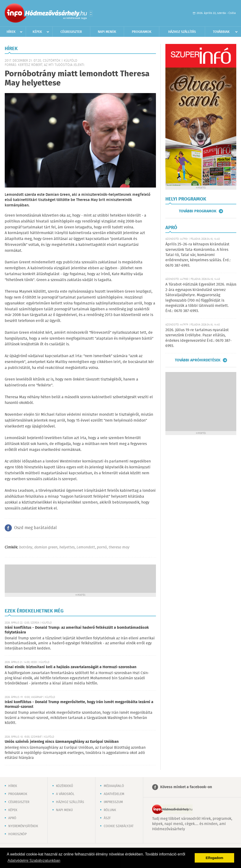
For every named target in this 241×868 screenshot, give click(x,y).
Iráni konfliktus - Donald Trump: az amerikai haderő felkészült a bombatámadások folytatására (77, 630)
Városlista (91, 13)
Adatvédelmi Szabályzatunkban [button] (34, 861)
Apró (12, 818)
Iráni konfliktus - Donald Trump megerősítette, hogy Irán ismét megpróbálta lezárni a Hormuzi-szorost (79, 704)
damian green (46, 547)
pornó (102, 547)
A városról (65, 794)
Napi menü (64, 810)
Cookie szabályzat (119, 826)
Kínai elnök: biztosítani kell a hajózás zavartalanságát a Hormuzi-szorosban (71, 667)
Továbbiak (221, 32)
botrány (26, 547)
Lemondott (86, 547)
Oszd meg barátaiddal (35, 528)
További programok (198, 211)
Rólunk (110, 810)
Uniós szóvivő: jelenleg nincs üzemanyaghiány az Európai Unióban (62, 742)
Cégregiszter (71, 32)
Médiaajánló (114, 786)
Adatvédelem (114, 794)
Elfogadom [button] (215, 858)
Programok (142, 32)
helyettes (67, 547)
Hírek (11, 32)
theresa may (119, 547)
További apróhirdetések (198, 360)
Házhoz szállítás (182, 32)
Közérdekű (65, 786)
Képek (37, 32)
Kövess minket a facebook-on (186, 787)
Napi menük (107, 32)
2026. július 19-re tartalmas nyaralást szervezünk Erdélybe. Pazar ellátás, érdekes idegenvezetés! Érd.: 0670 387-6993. (198, 338)
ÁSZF (107, 818)
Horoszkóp (17, 834)
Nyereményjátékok (23, 826)
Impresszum (113, 802)
